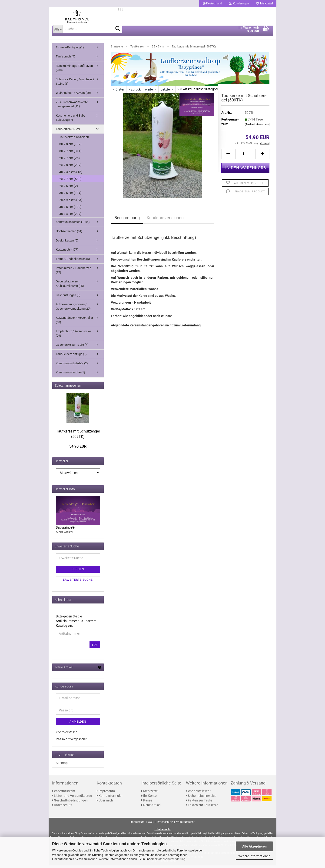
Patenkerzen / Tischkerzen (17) (73, 273)
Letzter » (167, 92)
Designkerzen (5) (67, 243)
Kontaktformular (110, 798)
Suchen (78, 572)
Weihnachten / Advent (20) (73, 95)
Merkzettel (264, 3)
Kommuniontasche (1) (70, 375)
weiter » (151, 92)
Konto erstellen (67, 735)
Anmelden (78, 724)
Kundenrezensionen (165, 220)
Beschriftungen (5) (68, 298)
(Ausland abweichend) (258, 127)
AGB (151, 824)
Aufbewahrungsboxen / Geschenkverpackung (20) (73, 309)
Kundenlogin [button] (239, 3)
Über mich (105, 803)
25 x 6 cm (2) (69, 189)
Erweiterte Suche (78, 582)
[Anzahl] (245, 156)
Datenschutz (62, 808)
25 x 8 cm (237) (70, 168)
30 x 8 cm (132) (70, 147)
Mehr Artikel (64, 535)
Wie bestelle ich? (199, 794)
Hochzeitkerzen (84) (69, 234)
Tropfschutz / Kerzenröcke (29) (73, 336)
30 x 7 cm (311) (70, 154)
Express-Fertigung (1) (70, 50)
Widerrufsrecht (64, 794)
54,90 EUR (78, 449)
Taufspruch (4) (66, 59)
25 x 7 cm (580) (70, 182)
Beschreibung (127, 220)
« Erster (119, 92)
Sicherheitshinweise (201, 798)
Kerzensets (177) (67, 252)
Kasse (147, 803)
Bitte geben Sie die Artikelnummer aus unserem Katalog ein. (76, 623)
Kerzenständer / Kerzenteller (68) (74, 323)
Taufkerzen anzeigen (74, 140)
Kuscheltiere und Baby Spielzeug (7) (70, 120)
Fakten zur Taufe (199, 803)
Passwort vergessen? (71, 742)
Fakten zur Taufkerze (202, 808)
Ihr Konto (149, 798)
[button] (212, 3)
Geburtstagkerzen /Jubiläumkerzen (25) (70, 286)
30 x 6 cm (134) (70, 196)
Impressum (106, 794)
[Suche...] (58, 31)
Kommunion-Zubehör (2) (72, 366)
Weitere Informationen (254, 856)
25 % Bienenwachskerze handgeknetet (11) (72, 107)
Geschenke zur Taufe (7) (72, 347)
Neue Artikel (151, 808)
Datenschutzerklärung (171, 859)
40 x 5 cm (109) (70, 210)
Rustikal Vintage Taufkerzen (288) (74, 70)
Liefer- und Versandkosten (72, 798)
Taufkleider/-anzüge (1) (71, 357)
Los (95, 647)
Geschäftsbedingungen (70, 803)
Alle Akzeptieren (254, 846)
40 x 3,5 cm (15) (71, 175)
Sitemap (62, 765)
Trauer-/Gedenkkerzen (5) (73, 261)
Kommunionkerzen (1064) (73, 225)
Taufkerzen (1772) (68, 132)
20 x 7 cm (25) (70, 161)
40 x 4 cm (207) (70, 217)
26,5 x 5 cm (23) (71, 203)
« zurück (135, 92)
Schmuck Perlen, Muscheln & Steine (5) (75, 84)
